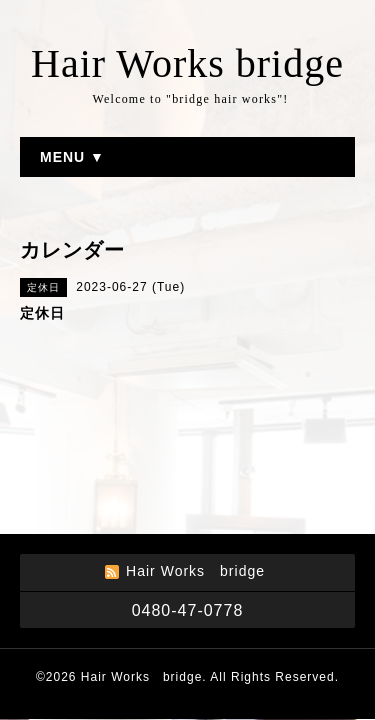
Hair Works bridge (187, 63)
